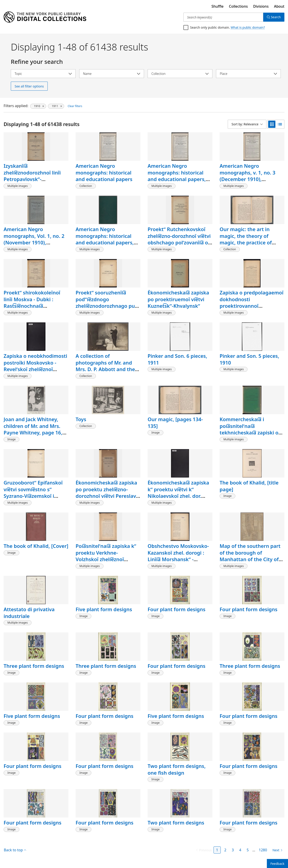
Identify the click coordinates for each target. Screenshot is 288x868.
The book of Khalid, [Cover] (36, 546)
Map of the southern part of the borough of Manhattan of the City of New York (250, 556)
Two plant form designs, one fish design (177, 769)
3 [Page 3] (233, 850)
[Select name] (112, 74)
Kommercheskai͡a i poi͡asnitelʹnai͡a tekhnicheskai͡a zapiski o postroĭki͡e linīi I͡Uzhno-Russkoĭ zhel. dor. (249, 433)
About (279, 6)
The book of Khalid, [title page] (249, 486)
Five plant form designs (104, 609)
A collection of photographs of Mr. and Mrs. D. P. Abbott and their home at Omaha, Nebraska (108, 366)
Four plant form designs (177, 609)
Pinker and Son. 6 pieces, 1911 (177, 359)
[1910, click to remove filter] (38, 106)
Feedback (277, 864)
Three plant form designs (34, 666)
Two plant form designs (176, 822)
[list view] (280, 124)
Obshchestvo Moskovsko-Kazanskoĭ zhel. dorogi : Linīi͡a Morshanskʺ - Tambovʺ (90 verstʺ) (178, 556)
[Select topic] (43, 74)
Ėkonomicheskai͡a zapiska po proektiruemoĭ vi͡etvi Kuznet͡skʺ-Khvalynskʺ (178, 299)
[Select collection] (180, 74)
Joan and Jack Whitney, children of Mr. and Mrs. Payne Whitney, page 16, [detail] (33, 429)
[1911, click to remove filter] (56, 106)
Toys (81, 419)
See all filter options (29, 86)
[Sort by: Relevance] (247, 124)
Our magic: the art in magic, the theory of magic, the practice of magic (246, 239)
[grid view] (272, 124)
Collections (238, 6)
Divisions (261, 6)
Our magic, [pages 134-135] (175, 423)
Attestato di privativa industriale (29, 613)
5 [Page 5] (248, 850)
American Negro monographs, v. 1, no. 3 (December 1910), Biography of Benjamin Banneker (247, 179)
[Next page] (277, 850)
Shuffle (218, 6)
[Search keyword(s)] (223, 17)
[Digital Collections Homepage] (45, 17)
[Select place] (248, 74)
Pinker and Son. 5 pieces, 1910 (249, 359)
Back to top (15, 850)
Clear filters (75, 106)
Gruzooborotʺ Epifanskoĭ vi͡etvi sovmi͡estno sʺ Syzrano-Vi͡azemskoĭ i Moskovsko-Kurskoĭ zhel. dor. (33, 496)
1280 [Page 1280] (263, 850)
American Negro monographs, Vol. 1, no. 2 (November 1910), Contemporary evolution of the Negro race (34, 242)
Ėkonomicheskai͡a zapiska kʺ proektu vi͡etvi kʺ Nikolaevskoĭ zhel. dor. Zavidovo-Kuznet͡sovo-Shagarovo (178, 496)
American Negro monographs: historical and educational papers (104, 172)
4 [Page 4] (240, 850)
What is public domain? (248, 27)
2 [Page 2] (225, 850)
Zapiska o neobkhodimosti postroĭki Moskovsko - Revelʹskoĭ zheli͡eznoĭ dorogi (35, 366)
